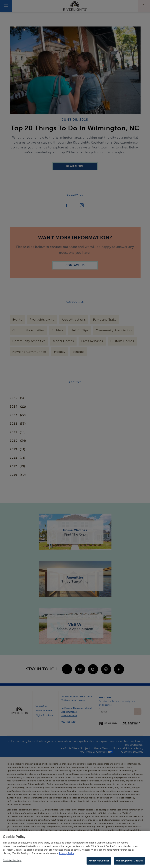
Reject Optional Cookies (129, 861)
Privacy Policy (67, 854)
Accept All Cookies (99, 861)
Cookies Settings (12, 861)
